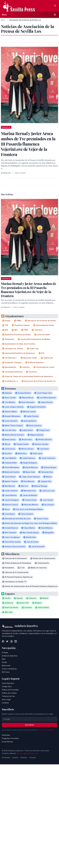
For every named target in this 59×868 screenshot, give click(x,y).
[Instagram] (11, 641)
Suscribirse (29, 725)
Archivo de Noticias (9, 669)
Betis (4, 659)
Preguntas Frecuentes (10, 738)
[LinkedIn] (16, 641)
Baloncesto (6, 666)
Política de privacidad (46, 730)
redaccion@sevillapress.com (27, 753)
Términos (24, 758)
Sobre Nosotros (8, 683)
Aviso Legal (6, 699)
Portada (5, 652)
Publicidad (6, 735)
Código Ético (7, 686)
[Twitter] (7, 641)
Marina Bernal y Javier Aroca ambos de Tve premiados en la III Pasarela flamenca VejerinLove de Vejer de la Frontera (29, 290)
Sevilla (4, 662)
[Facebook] (3, 641)
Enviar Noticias (7, 742)
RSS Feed (6, 672)
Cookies (15, 758)
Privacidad (6, 758)
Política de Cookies (9, 693)
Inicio (3, 20)
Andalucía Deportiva (10, 656)
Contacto (5, 703)
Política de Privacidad (10, 690)
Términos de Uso (8, 696)
